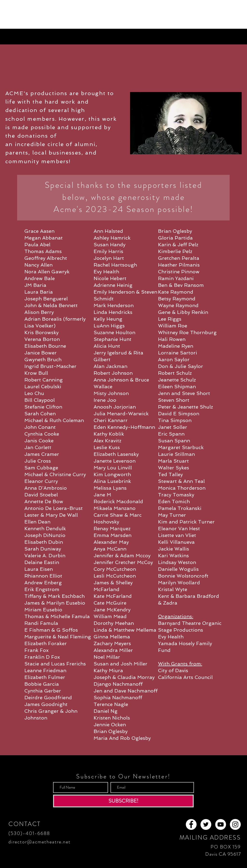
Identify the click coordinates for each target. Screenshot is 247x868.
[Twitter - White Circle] (206, 824)
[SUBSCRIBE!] (123, 801)
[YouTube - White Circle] (221, 824)
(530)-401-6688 (29, 833)
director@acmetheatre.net (40, 842)
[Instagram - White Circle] (235, 824)
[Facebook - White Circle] (191, 824)
